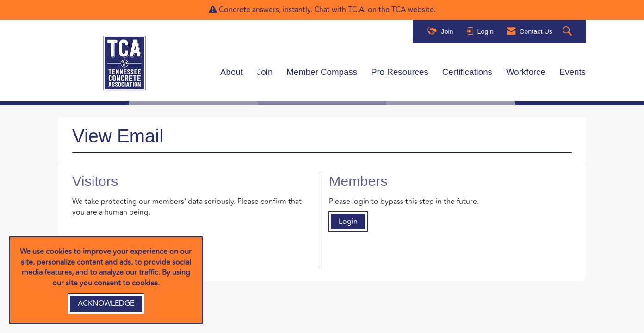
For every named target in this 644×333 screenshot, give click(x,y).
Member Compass (322, 72)
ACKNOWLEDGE (106, 303)
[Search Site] (568, 32)
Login (348, 222)
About (232, 72)
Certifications (467, 72)
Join (265, 72)
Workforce (526, 72)
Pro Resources (400, 72)
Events (573, 72)
